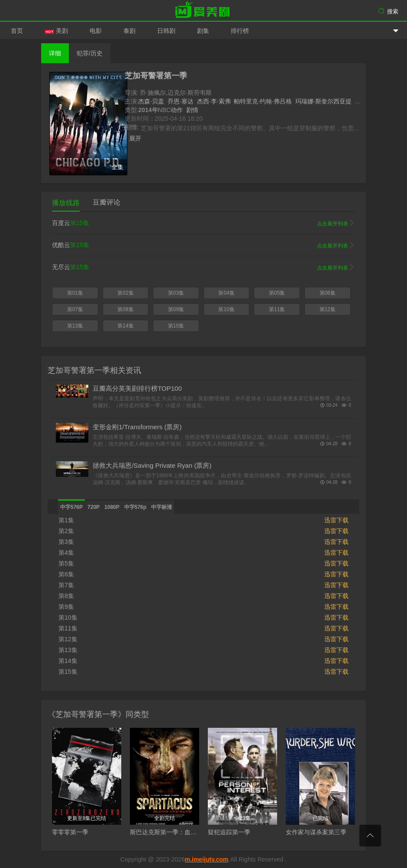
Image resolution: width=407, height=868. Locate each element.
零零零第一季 (70, 832)
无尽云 (203, 267)
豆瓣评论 (107, 202)
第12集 (328, 309)
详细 (55, 53)
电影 (96, 31)
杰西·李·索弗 (214, 101)
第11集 (277, 309)
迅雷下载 (336, 520)
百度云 (203, 223)
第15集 (176, 326)
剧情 (192, 110)
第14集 (125, 326)
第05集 (277, 293)
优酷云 (203, 245)
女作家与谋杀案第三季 (316, 832)
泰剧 (129, 31)
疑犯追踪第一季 (229, 832)
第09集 (176, 309)
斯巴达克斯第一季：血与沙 (166, 832)
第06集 (328, 293)
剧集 (203, 31)
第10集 (226, 309)
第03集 (176, 293)
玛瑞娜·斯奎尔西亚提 (323, 101)
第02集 (125, 293)
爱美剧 (203, 11)
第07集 (75, 309)
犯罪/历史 (90, 53)
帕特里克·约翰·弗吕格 (263, 101)
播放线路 (66, 203)
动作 (177, 110)
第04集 (226, 293)
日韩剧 (166, 31)
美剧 (56, 31)
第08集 (125, 309)
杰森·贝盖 (151, 101)
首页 (17, 31)
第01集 (75, 293)
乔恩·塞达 (181, 101)
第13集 (75, 326)
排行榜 (240, 31)
